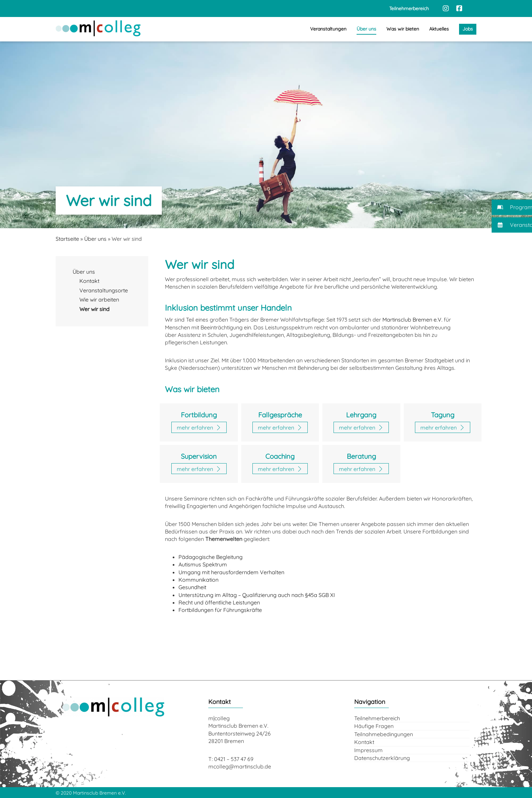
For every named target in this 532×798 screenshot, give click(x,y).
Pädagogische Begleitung (211, 557)
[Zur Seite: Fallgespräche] (280, 427)
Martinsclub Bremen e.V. (412, 320)
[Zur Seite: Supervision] (199, 469)
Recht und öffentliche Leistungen (219, 602)
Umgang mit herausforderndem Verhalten (231, 572)
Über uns (95, 239)
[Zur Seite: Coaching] (280, 469)
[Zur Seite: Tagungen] (443, 427)
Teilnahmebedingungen (384, 734)
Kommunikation (198, 580)
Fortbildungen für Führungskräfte (220, 610)
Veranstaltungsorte (104, 290)
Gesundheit (192, 587)
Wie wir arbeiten (99, 300)
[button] (512, 207)
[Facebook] (459, 8)
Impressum (368, 750)
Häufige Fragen (374, 726)
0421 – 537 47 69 (234, 759)
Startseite (67, 239)
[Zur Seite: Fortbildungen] (199, 427)
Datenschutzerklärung (382, 758)
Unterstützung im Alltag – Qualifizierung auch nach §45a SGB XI (257, 595)
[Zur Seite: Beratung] (361, 469)
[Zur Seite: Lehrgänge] (361, 427)
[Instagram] (446, 8)
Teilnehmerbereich (377, 718)
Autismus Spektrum (203, 564)
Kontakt (89, 281)
